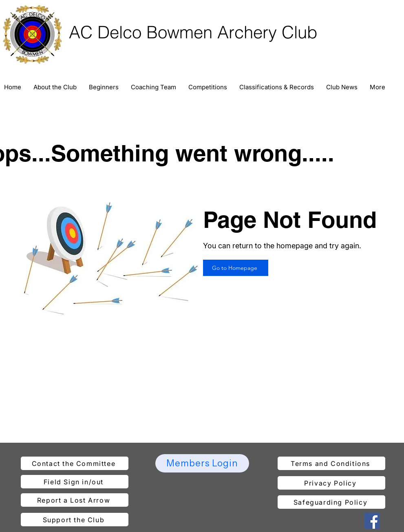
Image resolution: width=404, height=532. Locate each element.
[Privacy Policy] (331, 483)
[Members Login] (202, 463)
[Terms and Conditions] (331, 463)
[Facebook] (372, 521)
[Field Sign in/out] (75, 482)
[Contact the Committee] (75, 463)
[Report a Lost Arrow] (75, 500)
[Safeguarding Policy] (331, 502)
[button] (55, 87)
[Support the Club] (75, 520)
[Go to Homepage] (236, 268)
